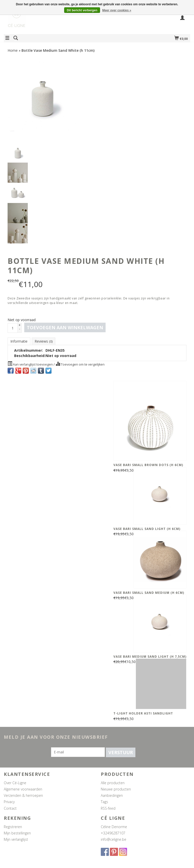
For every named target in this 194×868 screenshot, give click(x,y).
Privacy (9, 802)
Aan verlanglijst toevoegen (31, 364)
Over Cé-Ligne (15, 783)
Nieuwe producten (116, 789)
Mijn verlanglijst (16, 839)
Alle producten (113, 783)
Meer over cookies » (117, 10)
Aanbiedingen (112, 795)
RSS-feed (108, 808)
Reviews (44, 341)
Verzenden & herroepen (23, 795)
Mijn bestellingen (17, 833)
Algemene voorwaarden (23, 789)
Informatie (19, 341)
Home (13, 50)
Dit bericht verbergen (82, 10)
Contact (10, 808)
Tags (104, 802)
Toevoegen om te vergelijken (80, 364)
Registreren (13, 827)
